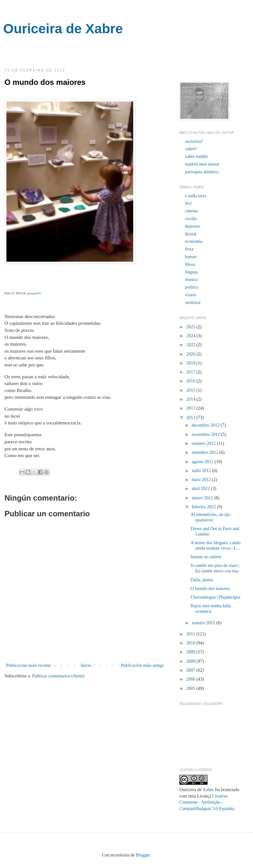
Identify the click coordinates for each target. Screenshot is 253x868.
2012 (192, 418)
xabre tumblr (197, 156)
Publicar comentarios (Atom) (58, 676)
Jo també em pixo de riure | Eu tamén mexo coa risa (215, 568)
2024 (192, 336)
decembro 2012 (206, 425)
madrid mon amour (202, 164)
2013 (192, 408)
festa (189, 249)
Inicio (86, 665)
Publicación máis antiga (142, 665)
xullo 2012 (202, 471)
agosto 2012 (203, 462)
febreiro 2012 (204, 507)
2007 (192, 670)
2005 (192, 688)
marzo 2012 (203, 498)
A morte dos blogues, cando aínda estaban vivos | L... (216, 545)
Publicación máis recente (29, 665)
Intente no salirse (206, 557)
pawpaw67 (34, 293)
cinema (192, 211)
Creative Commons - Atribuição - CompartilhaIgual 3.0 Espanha (207, 802)
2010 (192, 643)
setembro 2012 (205, 452)
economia (194, 241)
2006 (192, 679)
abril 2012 (201, 489)
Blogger (143, 855)
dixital (191, 234)
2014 (192, 399)
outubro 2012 (204, 443)
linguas (192, 272)
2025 (192, 327)
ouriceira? (194, 141)
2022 (192, 345)
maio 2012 (202, 480)
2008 (192, 661)
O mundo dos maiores (210, 589)
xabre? (191, 149)
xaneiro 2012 (204, 623)
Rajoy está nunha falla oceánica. (211, 609)
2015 (192, 390)
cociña (191, 219)
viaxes (191, 295)
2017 (192, 372)
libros (190, 264)
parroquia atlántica (202, 172)
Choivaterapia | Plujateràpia (215, 597)
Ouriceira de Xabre (63, 29)
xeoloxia (193, 303)
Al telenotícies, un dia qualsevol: (210, 517)
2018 (192, 363)
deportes (193, 226)
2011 (191, 634)
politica (192, 287)
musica (192, 279)
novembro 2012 (206, 434)
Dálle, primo (202, 580)
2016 (192, 381)
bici (188, 203)
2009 (192, 652)
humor (191, 257)
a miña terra (196, 196)
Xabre (208, 790)
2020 (192, 354)
